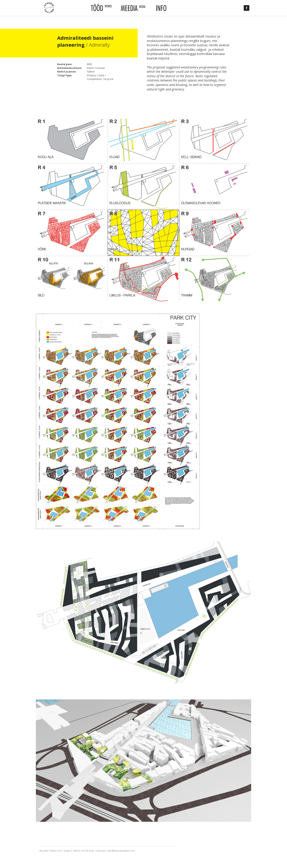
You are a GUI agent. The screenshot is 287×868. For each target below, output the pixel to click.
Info (161, 8)
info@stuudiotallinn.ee (121, 851)
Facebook (247, 8)
